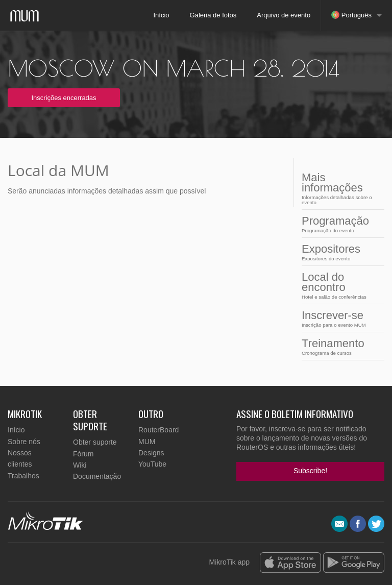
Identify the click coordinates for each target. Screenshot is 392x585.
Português (351, 15)
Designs (151, 453)
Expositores (340, 252)
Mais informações (340, 188)
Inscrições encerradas (64, 98)
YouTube (152, 464)
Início (161, 15)
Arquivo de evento (284, 15)
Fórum (83, 454)
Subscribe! (310, 471)
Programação (340, 224)
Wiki (80, 465)
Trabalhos (23, 476)
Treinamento (340, 346)
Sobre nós (24, 442)
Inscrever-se (340, 318)
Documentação (97, 476)
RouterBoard (158, 430)
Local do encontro (340, 285)
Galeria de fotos (213, 15)
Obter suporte (95, 442)
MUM (147, 442)
